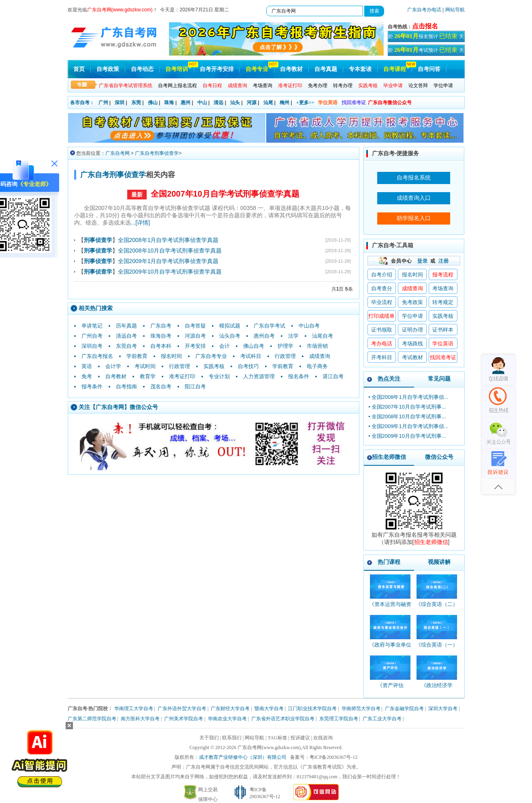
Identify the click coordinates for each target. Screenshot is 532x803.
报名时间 (171, 356)
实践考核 (214, 366)
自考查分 (382, 288)
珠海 (169, 103)
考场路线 (412, 344)
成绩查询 (320, 356)
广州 (103, 103)
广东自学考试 (269, 326)
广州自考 (92, 336)
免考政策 (412, 302)
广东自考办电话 (424, 10)
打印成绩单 (381, 316)
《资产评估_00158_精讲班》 (390, 689)
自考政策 (108, 69)
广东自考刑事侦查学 (157, 153)
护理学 (285, 346)
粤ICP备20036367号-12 (334, 757)
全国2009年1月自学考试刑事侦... (410, 426)
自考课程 (395, 69)
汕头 (235, 103)
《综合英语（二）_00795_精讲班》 (437, 608)
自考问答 (429, 69)
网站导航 (455, 10)
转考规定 (443, 302)
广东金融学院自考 (404, 709)
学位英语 (328, 103)
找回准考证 (354, 103)
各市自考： (82, 103)
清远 (218, 103)
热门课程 (389, 562)
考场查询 (263, 86)
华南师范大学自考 (361, 709)
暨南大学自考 (269, 709)
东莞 (136, 103)
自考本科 (161, 346)
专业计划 (219, 376)
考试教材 (412, 357)
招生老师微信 (389, 457)
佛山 (153, 103)
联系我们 (232, 738)
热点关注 (389, 379)
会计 (224, 346)
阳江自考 (195, 387)
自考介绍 (382, 275)
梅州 (284, 103)
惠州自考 (264, 336)
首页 (79, 69)
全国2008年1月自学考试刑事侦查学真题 (168, 240)
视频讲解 (439, 562)
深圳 (120, 103)
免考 (87, 376)
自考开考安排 (217, 69)
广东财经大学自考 (230, 709)
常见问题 (439, 379)
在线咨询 (323, 738)
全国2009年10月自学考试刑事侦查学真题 (170, 272)
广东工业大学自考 (382, 719)
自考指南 (126, 387)
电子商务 (317, 366)
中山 (202, 103)
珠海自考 (161, 336)
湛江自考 (333, 376)
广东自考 (161, 326)
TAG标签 (278, 738)
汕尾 (268, 103)
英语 (87, 366)
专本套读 (360, 69)
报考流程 (443, 275)
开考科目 (382, 357)
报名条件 (299, 376)
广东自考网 (118, 153)
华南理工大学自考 (134, 709)
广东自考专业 (211, 356)
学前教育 (137, 356)
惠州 (186, 103)
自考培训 (177, 69)
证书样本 (443, 330)
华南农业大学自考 (227, 719)
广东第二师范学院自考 (92, 719)
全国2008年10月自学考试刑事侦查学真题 (170, 251)
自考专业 (257, 69)
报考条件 (92, 387)
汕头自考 (230, 336)
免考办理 (318, 86)
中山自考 (309, 326)
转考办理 (343, 86)
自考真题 (326, 69)
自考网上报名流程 (177, 86)
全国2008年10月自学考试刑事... (409, 416)
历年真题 (126, 326)
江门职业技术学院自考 (312, 709)
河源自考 (195, 336)
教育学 (148, 376)
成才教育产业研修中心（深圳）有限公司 (243, 757)
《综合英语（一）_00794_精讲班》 (437, 648)
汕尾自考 (323, 336)
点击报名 (425, 26)
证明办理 (412, 330)
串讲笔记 (92, 326)
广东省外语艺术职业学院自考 (283, 719)
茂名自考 (161, 387)
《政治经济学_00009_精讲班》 (437, 689)
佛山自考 (254, 346)
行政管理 (285, 356)
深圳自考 (92, 346)
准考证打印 (182, 376)
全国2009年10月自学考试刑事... (409, 436)
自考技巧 (248, 366)
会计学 (113, 366)
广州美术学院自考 (184, 719)
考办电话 (382, 344)
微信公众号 (439, 457)
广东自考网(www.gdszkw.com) (269, 747)
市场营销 (317, 346)
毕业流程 (382, 302)
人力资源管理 (259, 376)
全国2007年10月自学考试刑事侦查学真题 (225, 194)
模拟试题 (230, 326)
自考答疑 (195, 326)
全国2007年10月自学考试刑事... (409, 407)
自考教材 (291, 69)
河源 (252, 103)
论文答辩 (418, 86)
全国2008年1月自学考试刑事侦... (410, 397)
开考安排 (195, 346)
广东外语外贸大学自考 (182, 709)
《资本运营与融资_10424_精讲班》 (390, 608)
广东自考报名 (97, 356)
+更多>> (305, 103)
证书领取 (382, 330)
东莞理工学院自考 (339, 719)
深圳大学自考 (443, 709)
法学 (293, 336)
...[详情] (140, 223)
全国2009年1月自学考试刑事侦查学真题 (168, 261)
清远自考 (126, 336)
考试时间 (145, 366)
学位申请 (443, 86)
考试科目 (251, 356)
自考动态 (142, 69)
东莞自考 (126, 346)
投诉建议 (300, 738)
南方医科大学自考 (140, 719)
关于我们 (209, 738)
